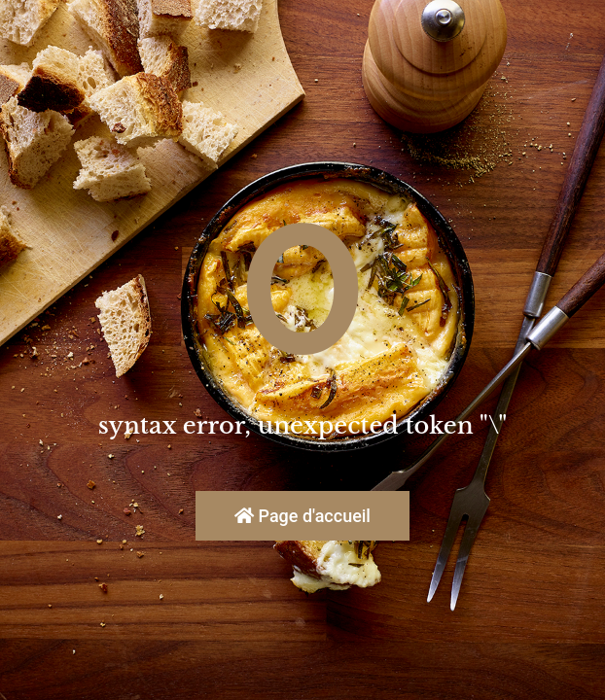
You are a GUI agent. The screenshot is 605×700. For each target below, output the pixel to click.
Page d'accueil (302, 516)
